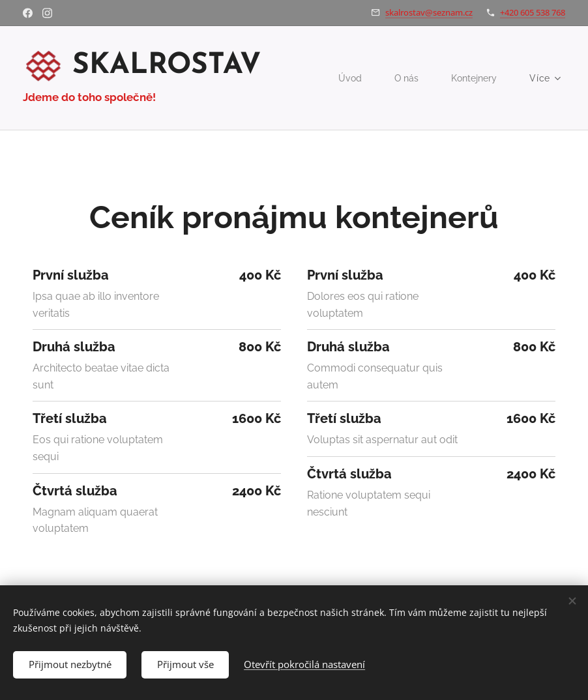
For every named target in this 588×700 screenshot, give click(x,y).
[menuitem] (349, 78)
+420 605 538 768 (533, 12)
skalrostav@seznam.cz (429, 12)
